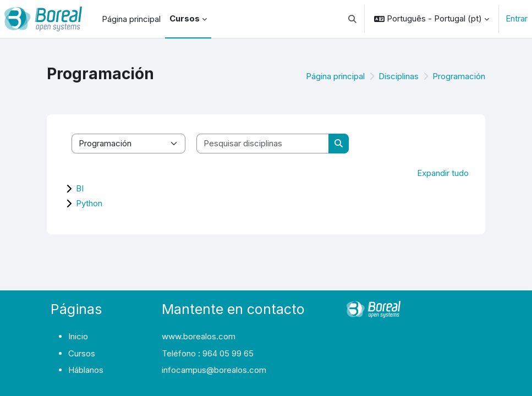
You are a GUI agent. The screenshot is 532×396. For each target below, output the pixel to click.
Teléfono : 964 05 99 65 (208, 353)
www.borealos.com (199, 336)
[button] (353, 19)
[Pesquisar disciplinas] (263, 144)
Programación (459, 76)
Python (89, 203)
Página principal (335, 76)
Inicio (78, 336)
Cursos (82, 353)
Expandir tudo (443, 173)
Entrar (517, 18)
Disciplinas (399, 76)
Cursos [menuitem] (185, 18)
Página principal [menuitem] (131, 19)
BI (80, 188)
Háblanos (86, 370)
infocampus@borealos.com (214, 370)
